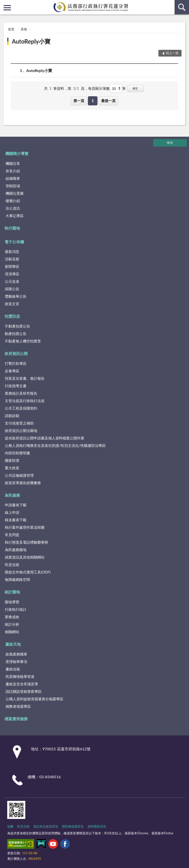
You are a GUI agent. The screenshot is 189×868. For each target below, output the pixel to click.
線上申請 (12, 512)
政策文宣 (12, 304)
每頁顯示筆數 (99, 88)
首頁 (11, 29)
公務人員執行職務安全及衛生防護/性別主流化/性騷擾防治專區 (55, 445)
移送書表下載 (16, 520)
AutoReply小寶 (31, 41)
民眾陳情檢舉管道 (20, 676)
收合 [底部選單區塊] (170, 142)
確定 (135, 88)
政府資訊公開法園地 (21, 431)
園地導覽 (12, 602)
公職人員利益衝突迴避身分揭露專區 (34, 699)
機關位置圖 (15, 193)
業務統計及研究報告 (21, 393)
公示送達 (12, 281)
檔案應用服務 (16, 719)
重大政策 (12, 468)
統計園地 (12, 592)
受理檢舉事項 (16, 662)
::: (4, 4)
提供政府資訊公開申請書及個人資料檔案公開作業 (45, 438)
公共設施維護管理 (19, 475)
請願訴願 (12, 416)
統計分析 (12, 624)
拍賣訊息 (12, 316)
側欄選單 (7, 8)
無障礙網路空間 (17, 579)
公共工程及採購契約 (21, 408)
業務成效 (12, 617)
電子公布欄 (14, 242)
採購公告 (12, 289)
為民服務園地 (16, 550)
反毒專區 (12, 371)
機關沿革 (13, 163)
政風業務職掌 (16, 654)
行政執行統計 (16, 609)
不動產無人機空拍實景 (23, 341)
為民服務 (12, 495)
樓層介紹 (13, 201)
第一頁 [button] (79, 101)
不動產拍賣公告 (17, 326)
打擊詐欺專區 (16, 363)
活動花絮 (12, 259)
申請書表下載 (16, 505)
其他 (24, 29)
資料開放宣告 (97, 826)
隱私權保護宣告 (73, 826)
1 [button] (93, 101)
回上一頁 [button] (172, 53)
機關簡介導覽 (17, 153)
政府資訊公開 (16, 353)
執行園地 (12, 228)
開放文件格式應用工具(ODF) (28, 572)
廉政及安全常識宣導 (22, 684)
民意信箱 (12, 565)
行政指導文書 (16, 386)
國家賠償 (12, 460)
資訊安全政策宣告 (46, 826)
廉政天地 (13, 644)
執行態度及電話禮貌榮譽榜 (26, 542)
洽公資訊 (13, 208)
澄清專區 (12, 274)
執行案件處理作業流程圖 (25, 527)
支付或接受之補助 (19, 423)
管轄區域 (13, 186)
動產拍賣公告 (16, 334)
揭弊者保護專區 (18, 706)
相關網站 (12, 632)
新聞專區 (12, 266)
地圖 (10, 826)
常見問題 (12, 535)
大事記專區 (15, 216)
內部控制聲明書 (17, 453)
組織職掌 (13, 178)
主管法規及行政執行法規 (25, 401)
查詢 (182, 7)
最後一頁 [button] (108, 101)
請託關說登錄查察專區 (24, 691)
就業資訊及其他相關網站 (25, 557)
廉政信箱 (13, 669)
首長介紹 (13, 171)
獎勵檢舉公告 (16, 296)
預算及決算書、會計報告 (25, 378)
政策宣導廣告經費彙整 (23, 483)
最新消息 (12, 251)
